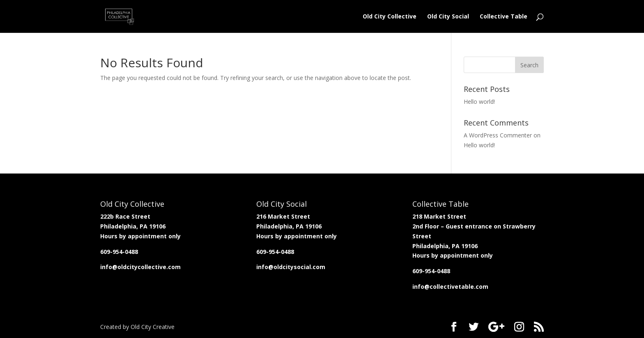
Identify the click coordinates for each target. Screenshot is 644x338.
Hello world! (479, 102)
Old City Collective (390, 17)
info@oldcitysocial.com (291, 267)
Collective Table (504, 17)
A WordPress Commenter (498, 135)
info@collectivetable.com (450, 287)
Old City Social (448, 17)
